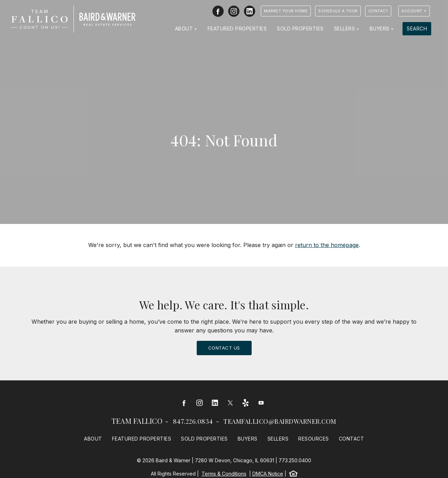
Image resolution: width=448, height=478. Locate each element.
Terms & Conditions (224, 474)
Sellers (345, 29)
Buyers (380, 29)
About (184, 29)
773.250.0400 (295, 460)
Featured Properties (237, 29)
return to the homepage (327, 245)
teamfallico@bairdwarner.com (280, 421)
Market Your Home (286, 11)
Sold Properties (300, 29)
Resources (314, 439)
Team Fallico (137, 421)
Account (412, 11)
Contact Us (224, 348)
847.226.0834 (193, 421)
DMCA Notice (268, 474)
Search (417, 29)
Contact (378, 11)
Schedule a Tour (338, 11)
